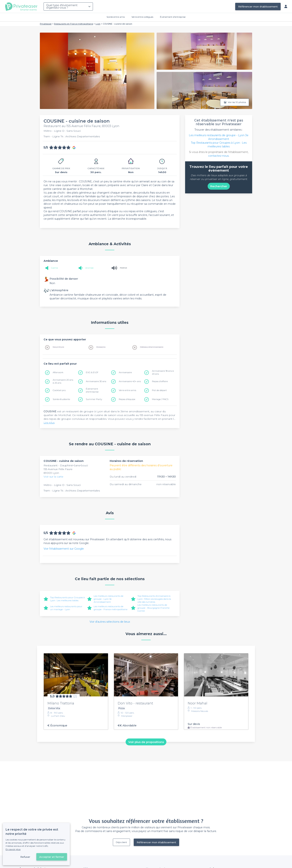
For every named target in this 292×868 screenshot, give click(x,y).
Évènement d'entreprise (173, 17)
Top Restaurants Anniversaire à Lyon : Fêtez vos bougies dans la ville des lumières (154, 599)
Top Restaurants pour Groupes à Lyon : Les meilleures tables (67, 599)
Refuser (25, 857)
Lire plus (49, 423)
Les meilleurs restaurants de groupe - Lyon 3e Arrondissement (108, 599)
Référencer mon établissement (258, 7)
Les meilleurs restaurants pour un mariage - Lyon (66, 608)
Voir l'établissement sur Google (64, 549)
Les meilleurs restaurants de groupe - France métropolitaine (111, 608)
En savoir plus (13, 849)
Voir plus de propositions (146, 742)
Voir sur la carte (53, 477)
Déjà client (121, 842)
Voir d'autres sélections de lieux (110, 622)
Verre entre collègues (142, 17)
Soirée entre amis (116, 17)
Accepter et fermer (52, 857)
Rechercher (219, 186)
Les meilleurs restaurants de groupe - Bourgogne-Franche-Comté (154, 608)
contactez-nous (218, 156)
